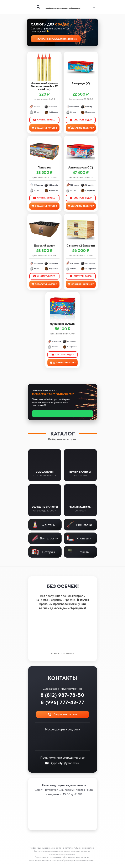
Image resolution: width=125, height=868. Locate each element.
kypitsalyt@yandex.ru (65, 763)
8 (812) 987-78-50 (63, 695)
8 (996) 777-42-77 (62, 702)
